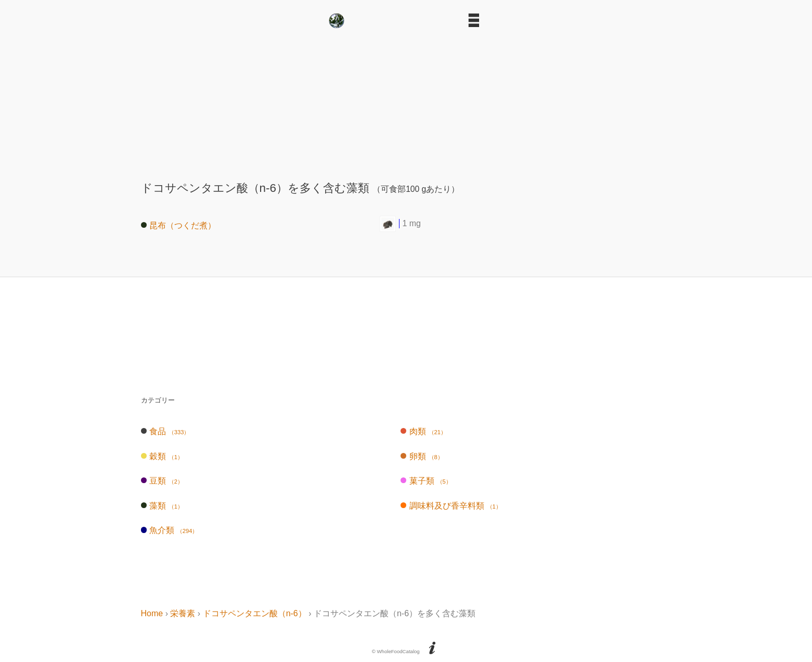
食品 (165, 431)
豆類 (162, 481)
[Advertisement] (406, 100)
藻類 (162, 506)
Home (152, 613)
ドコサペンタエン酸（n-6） (255, 613)
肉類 (423, 431)
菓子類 (426, 481)
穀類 (162, 456)
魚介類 (170, 530)
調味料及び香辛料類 (451, 506)
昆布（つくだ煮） (179, 225)
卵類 (422, 456)
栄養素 (183, 613)
